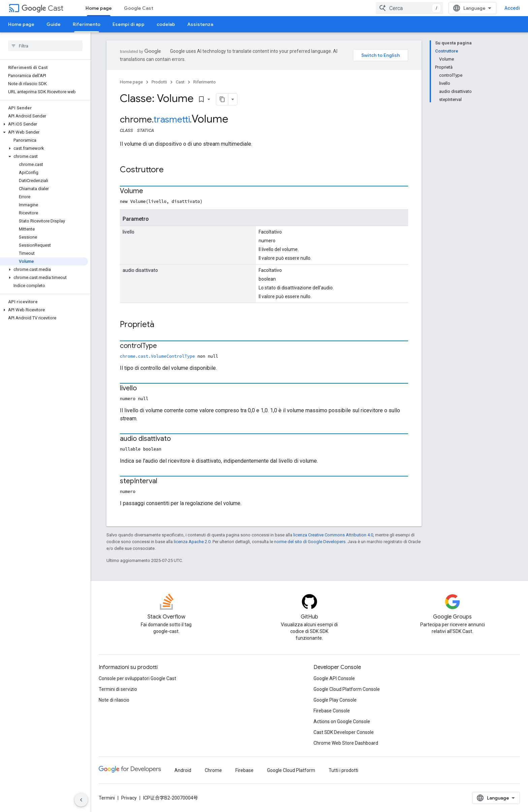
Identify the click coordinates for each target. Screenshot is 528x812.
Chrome (213, 770)
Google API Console (334, 678)
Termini (107, 798)
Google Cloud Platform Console (347, 689)
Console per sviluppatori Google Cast (137, 678)
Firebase (244, 770)
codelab (166, 24)
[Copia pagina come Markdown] (222, 99)
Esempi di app (128, 24)
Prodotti (159, 82)
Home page (21, 24)
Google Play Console (335, 700)
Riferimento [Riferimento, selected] (87, 24)
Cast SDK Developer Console (344, 732)
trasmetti (172, 119)
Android (183, 770)
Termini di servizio (118, 689)
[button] (44, 124)
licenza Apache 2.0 (192, 542)
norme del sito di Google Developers (310, 542)
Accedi (512, 8)
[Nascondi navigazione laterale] (81, 800)
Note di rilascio (114, 700)
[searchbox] (45, 46)
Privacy (129, 798)
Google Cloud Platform (291, 770)
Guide (54, 24)
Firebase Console (332, 711)
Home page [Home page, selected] (99, 8)
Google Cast (139, 8)
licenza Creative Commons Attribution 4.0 (333, 535)
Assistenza (200, 24)
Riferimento (205, 82)
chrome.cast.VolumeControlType (157, 356)
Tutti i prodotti (343, 770)
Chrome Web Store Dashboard (346, 743)
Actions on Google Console (342, 721)
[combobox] (409, 8)
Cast (42, 8)
